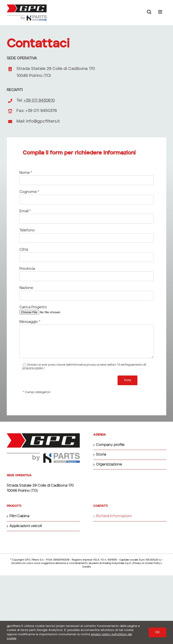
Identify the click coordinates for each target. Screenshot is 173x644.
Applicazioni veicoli (26, 526)
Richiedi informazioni (114, 516)
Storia (101, 455)
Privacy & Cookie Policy (147, 563)
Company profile (110, 445)
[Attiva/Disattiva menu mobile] (160, 12)
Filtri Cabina (19, 516)
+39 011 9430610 (39, 101)
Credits (87, 567)
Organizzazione (109, 465)
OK (157, 632)
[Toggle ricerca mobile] (149, 12)
